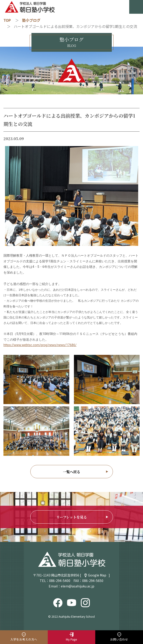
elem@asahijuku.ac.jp (78, 586)
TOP (7, 20)
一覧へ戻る (71, 472)
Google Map (97, 575)
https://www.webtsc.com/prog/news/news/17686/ (40, 345)
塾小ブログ (31, 20)
